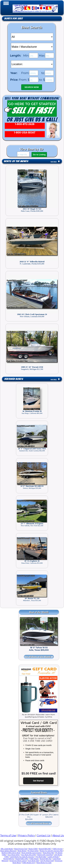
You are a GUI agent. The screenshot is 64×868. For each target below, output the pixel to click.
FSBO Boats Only (29, 863)
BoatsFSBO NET (45, 849)
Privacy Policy (27, 836)
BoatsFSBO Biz (46, 859)
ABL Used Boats (7, 849)
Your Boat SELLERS (28, 855)
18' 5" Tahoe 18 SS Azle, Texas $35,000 (39, 649)
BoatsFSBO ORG (22, 859)
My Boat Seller (33, 851)
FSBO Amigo (58, 849)
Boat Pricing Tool (21, 849)
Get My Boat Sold (47, 861)
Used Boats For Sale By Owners (22, 857)
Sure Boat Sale (33, 861)
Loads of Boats (53, 857)
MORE (55, 162)
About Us (58, 836)
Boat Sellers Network (8, 851)
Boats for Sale (13, 19)
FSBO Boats (34, 859)
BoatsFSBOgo (9, 859)
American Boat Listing (18, 861)
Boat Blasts (22, 851)
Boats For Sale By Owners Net (51, 851)
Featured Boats (14, 379)
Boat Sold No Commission (32, 853)
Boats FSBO (33, 849)
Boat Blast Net (48, 853)
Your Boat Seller (14, 855)
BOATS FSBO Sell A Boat (11, 853)
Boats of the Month (16, 161)
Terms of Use (8, 836)
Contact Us (44, 836)
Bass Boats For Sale (44, 863)
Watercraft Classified (45, 855)
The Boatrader (41, 857)
